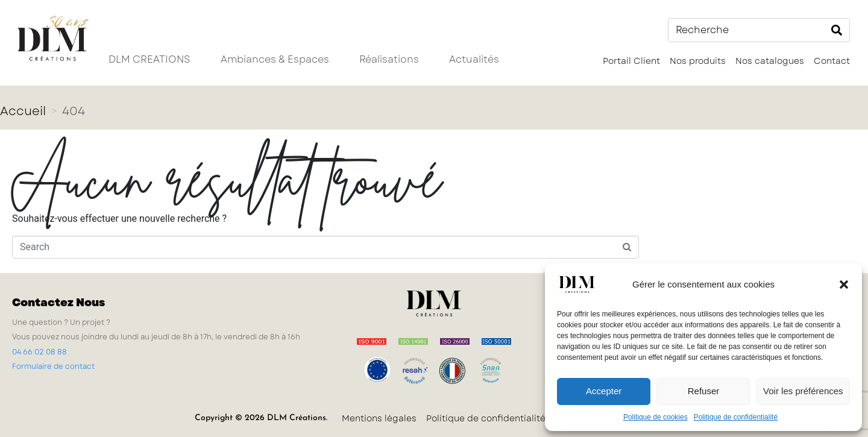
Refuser (704, 391)
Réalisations (389, 59)
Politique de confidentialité (736, 417)
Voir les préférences (803, 391)
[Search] (837, 30)
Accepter (604, 391)
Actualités (474, 59)
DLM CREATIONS (149, 59)
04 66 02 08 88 (39, 352)
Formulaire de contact (53, 366)
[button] (844, 285)
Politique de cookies (656, 417)
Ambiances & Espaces (275, 59)
